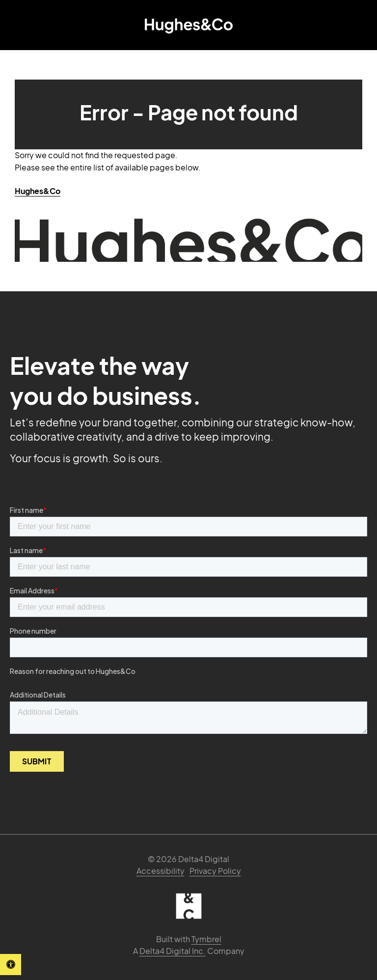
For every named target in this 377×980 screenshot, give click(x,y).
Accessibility (161, 871)
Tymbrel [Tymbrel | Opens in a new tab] (206, 939)
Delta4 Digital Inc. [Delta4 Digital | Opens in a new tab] (173, 951)
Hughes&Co (38, 191)
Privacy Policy (215, 871)
